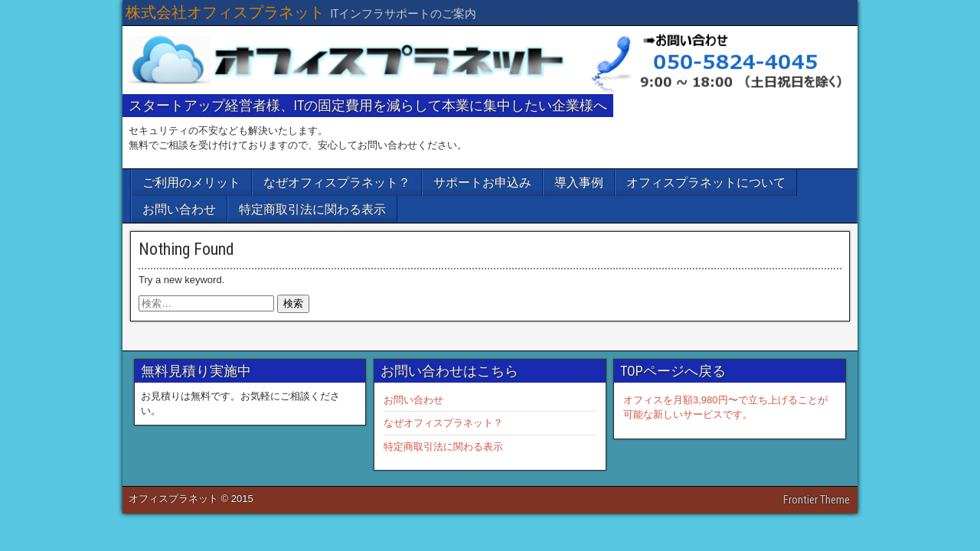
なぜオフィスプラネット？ (337, 183)
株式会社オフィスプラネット (225, 12)
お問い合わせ (179, 209)
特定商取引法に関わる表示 (312, 209)
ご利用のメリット (191, 183)
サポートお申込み (482, 183)
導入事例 (579, 183)
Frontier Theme (817, 500)
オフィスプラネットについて (706, 183)
